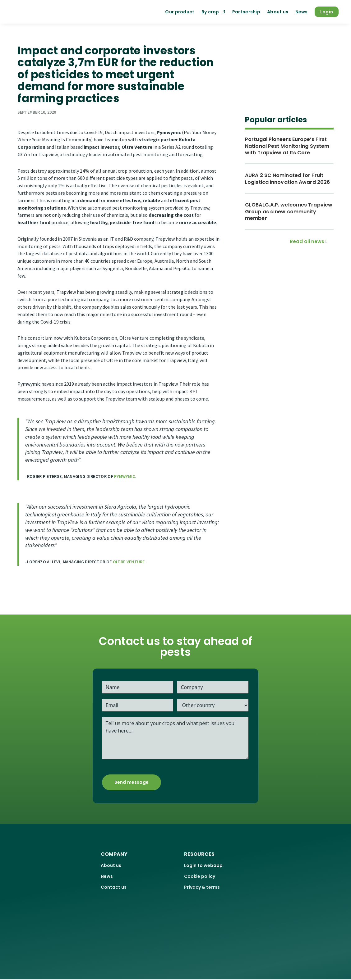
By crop (210, 12)
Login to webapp (203, 865)
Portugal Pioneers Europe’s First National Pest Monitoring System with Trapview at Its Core (287, 146)
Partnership (246, 12)
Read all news (307, 241)
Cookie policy (200, 876)
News (302, 12)
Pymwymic (125, 476)
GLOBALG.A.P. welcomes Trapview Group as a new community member (289, 212)
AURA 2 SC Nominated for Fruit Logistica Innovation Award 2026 (287, 179)
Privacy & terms (202, 887)
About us (278, 12)
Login (327, 12)
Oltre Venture (129, 562)
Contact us (114, 887)
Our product (180, 12)
